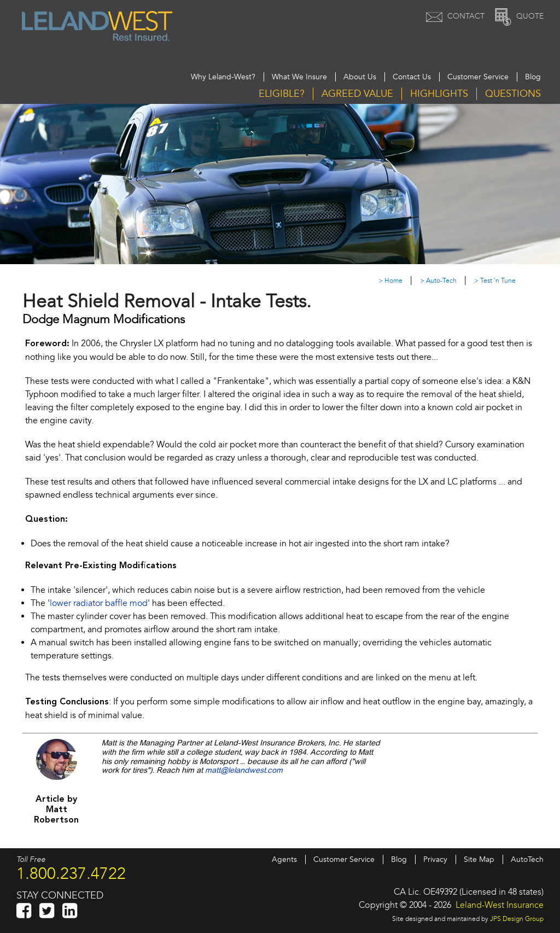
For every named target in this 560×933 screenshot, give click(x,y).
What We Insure (299, 77)
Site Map (479, 859)
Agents (284, 859)
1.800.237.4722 (71, 873)
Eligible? (282, 94)
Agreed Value (357, 94)
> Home (390, 281)
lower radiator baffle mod (99, 603)
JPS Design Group (517, 919)
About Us (360, 77)
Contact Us (412, 77)
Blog (533, 77)
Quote (518, 16)
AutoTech (527, 859)
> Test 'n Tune (495, 281)
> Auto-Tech (438, 281)
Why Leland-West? (223, 77)
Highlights (439, 94)
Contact (454, 16)
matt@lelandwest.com (244, 771)
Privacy (435, 859)
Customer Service (478, 77)
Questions (513, 94)
